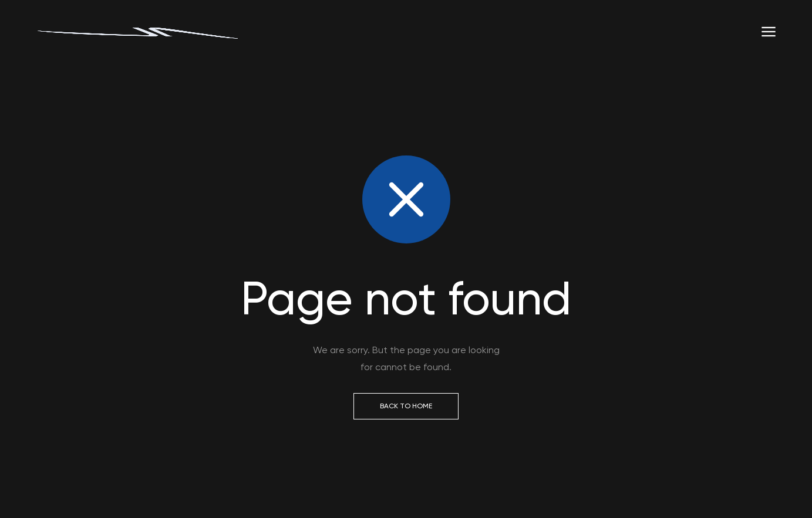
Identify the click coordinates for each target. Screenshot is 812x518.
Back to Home (406, 406)
